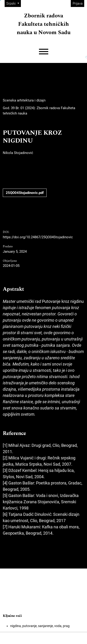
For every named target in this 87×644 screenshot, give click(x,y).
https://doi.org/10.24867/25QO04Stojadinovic (38, 237)
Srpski (13, 3)
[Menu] (44, 52)
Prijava (78, 3)
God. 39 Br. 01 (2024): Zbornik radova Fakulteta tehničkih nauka (39, 111)
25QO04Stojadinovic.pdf (25, 193)
